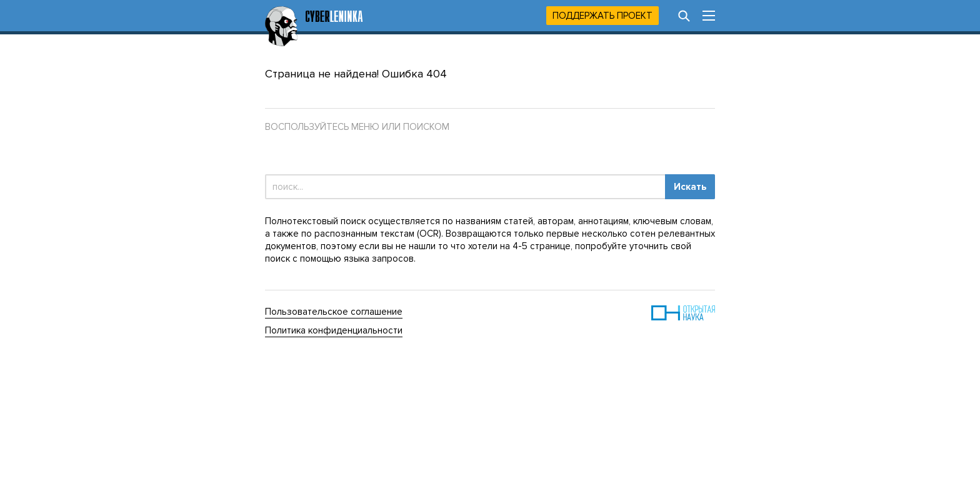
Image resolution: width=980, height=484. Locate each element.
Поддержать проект (602, 16)
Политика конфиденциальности (334, 330)
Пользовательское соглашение (334, 312)
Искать (690, 187)
